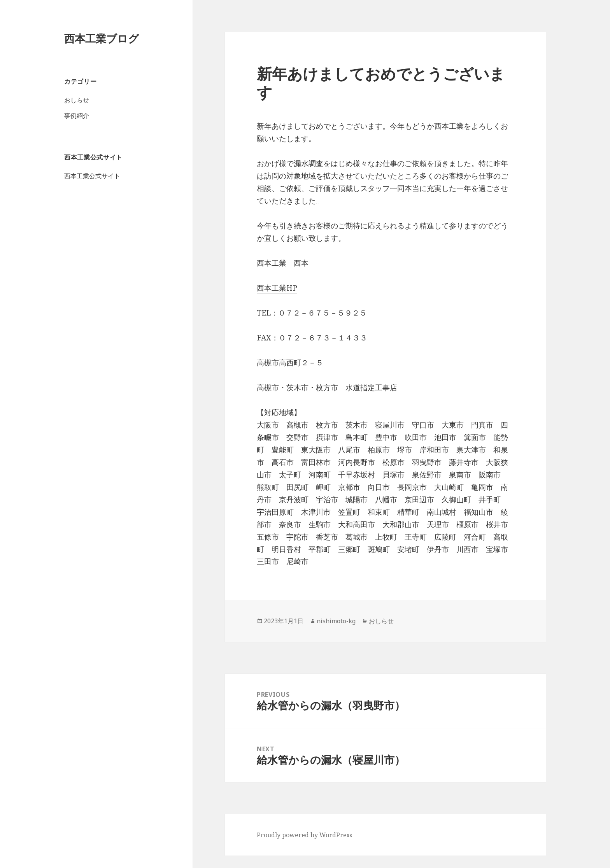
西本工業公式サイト (92, 176)
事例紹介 (77, 116)
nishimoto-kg (336, 621)
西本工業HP (277, 288)
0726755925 (21, 861)
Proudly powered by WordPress (304, 835)
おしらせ (77, 100)
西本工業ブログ (102, 38)
